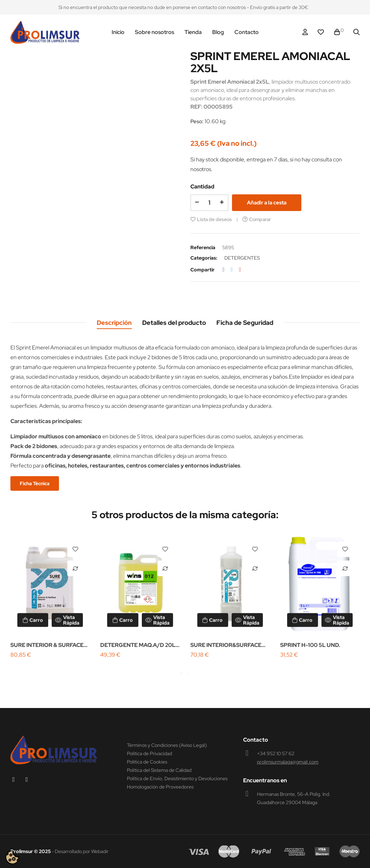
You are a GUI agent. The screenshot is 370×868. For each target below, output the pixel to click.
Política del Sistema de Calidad (159, 770)
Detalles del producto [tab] (174, 323)
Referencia (203, 247)
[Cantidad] (209, 203)
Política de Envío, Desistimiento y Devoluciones (177, 778)
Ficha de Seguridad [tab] (245, 323)
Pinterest (240, 270)
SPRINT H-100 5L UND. (310, 645)
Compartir (224, 270)
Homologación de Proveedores (160, 787)
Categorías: (204, 258)
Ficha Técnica (35, 483)
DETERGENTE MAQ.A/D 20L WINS (138, 646)
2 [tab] (189, 673)
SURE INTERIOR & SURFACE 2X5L (47, 646)
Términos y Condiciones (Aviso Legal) (167, 745)
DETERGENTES (242, 258)
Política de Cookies (147, 762)
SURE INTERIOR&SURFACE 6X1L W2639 (226, 646)
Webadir (100, 851)
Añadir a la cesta (267, 203)
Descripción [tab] (114, 323)
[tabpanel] (50, 597)
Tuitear (232, 270)
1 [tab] (182, 673)
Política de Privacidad (149, 753)
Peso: (197, 121)
